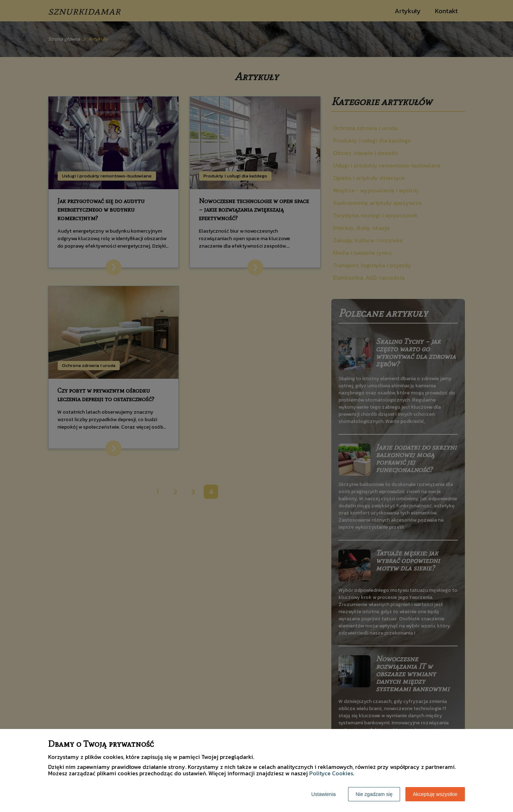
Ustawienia (323, 794)
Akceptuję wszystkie (435, 794)
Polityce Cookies (331, 773)
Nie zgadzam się (374, 794)
